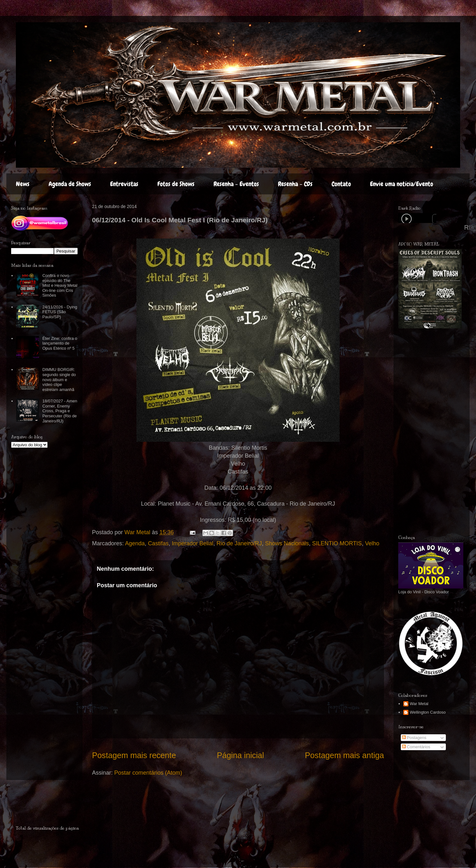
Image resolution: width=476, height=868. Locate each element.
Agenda (135, 543)
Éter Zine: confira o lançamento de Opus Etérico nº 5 (60, 343)
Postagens (414, 738)
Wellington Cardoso (428, 712)
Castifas (158, 543)
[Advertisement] (53, 805)
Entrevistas (124, 184)
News (23, 184)
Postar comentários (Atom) (148, 773)
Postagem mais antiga (344, 755)
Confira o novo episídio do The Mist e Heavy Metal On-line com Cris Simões (60, 285)
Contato (341, 184)
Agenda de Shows (70, 184)
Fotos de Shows (176, 184)
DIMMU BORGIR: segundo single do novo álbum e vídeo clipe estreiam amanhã (59, 379)
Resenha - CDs (295, 184)
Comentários (416, 747)
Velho (372, 543)
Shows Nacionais (287, 543)
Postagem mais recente (134, 755)
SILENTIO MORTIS (337, 543)
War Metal (419, 704)
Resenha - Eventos (236, 184)
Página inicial (240, 755)
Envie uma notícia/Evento (402, 184)
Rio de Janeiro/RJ (239, 543)
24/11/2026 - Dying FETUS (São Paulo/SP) (60, 312)
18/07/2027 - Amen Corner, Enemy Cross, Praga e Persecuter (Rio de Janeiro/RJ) (60, 411)
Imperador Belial (192, 543)
